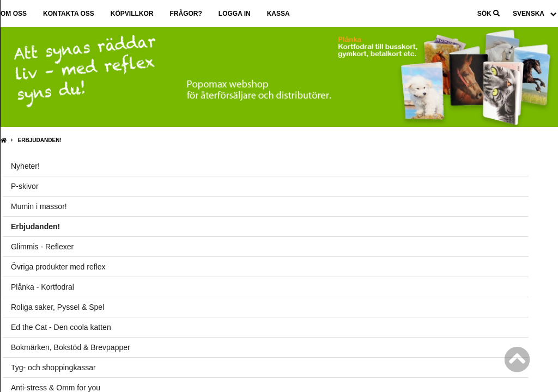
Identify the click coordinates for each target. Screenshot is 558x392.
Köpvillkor (132, 14)
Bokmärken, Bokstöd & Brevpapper (71, 347)
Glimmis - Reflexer (42, 247)
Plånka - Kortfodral (43, 287)
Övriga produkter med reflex (58, 267)
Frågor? (186, 14)
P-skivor (25, 186)
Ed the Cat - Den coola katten (61, 327)
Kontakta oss (69, 14)
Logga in (235, 14)
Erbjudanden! (40, 140)
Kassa (278, 14)
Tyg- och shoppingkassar (53, 367)
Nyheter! (25, 166)
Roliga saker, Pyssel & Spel (57, 307)
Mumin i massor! (39, 206)
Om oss (14, 14)
